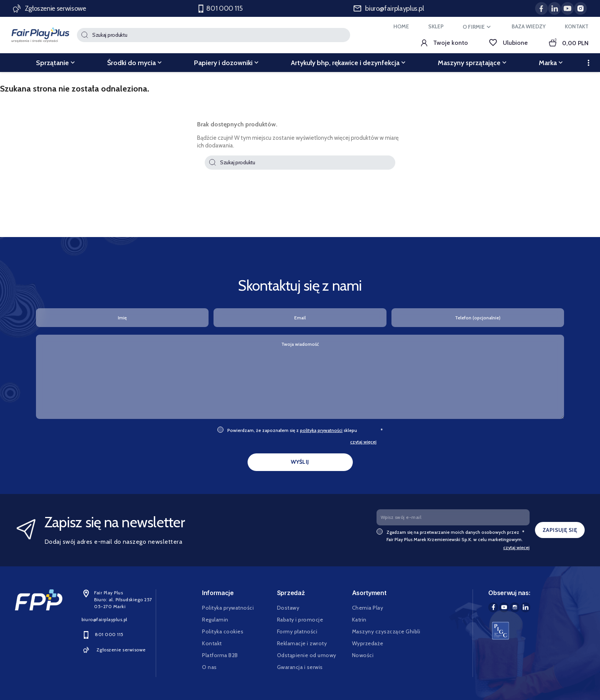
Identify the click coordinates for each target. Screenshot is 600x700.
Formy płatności (297, 631)
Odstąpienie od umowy (307, 655)
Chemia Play (368, 608)
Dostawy (288, 608)
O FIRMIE (478, 27)
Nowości (363, 655)
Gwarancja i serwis (300, 667)
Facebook (493, 607)
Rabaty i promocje (300, 620)
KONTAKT (577, 26)
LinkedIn (525, 607)
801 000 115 (220, 9)
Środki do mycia (135, 63)
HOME (401, 26)
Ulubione (508, 43)
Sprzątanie (56, 63)
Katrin (359, 620)
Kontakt (212, 643)
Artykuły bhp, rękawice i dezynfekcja (349, 63)
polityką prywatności (321, 430)
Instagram (515, 607)
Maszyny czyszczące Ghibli (386, 631)
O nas (210, 667)
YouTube (504, 607)
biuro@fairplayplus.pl (389, 8)
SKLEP (436, 26)
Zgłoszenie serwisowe (50, 8)
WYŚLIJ (300, 462)
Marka (552, 63)
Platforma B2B (220, 655)
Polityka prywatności (228, 608)
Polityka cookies (223, 631)
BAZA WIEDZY (529, 26)
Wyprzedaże (368, 643)
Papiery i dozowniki (227, 63)
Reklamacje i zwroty (302, 643)
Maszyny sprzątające (473, 63)
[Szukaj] (214, 35)
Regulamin (215, 620)
